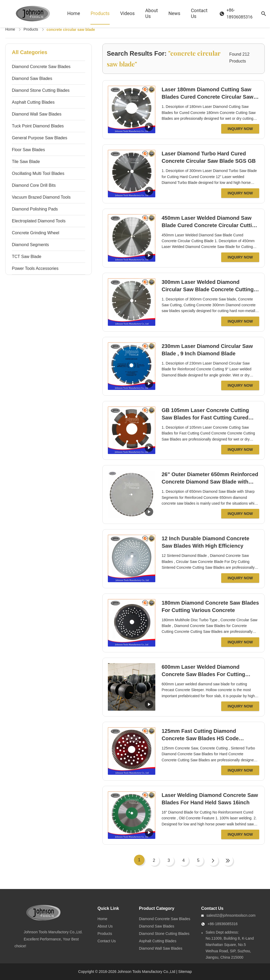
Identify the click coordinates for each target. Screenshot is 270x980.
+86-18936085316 (223, 924)
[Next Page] (213, 861)
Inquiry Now (240, 129)
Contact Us (199, 13)
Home (74, 13)
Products (100, 13)
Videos (127, 13)
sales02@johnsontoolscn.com (231, 915)
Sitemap (185, 972)
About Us (152, 13)
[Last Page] (228, 861)
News (174, 13)
